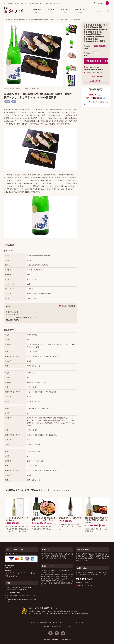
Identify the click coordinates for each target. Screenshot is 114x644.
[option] (34, 55)
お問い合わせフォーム (85, 585)
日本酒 (7, 102)
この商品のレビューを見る (94, 73)
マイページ (87, 3)
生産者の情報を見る (68, 306)
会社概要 (47, 626)
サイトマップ (80, 622)
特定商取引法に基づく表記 (49, 622)
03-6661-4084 (85, 579)
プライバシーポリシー (67, 622)
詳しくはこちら (12, 576)
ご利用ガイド (99, 3)
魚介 (14, 102)
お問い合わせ (56, 626)
